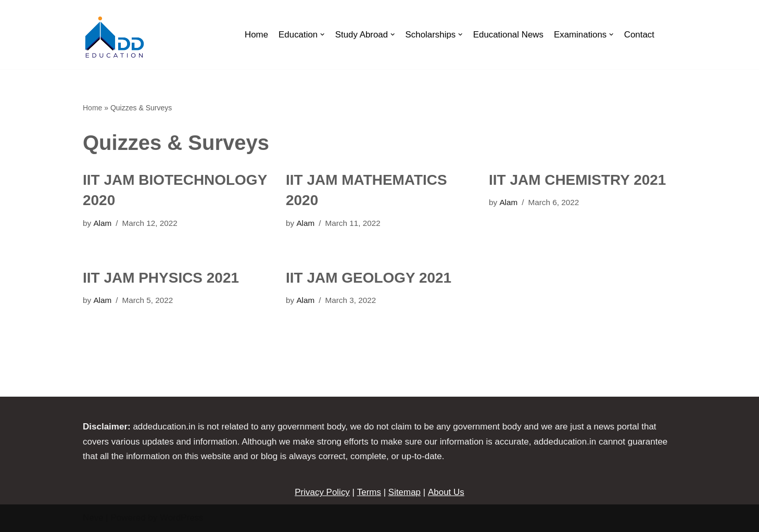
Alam (102, 223)
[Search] (665, 35)
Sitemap (404, 492)
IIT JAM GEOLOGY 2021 (369, 278)
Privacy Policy (323, 492)
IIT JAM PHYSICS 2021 (161, 278)
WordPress (182, 518)
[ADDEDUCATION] (114, 37)
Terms (369, 492)
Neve (93, 518)
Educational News (508, 35)
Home (254, 35)
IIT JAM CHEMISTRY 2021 (578, 180)
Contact (639, 35)
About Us (446, 492)
